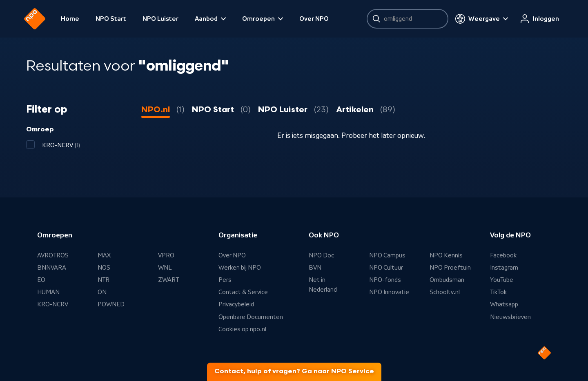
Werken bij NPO (240, 268)
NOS (104, 268)
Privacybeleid (236, 304)
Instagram (504, 268)
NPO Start (113, 19)
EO (41, 280)
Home (72, 19)
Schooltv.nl (445, 292)
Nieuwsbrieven (510, 317)
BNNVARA (52, 268)
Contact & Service (243, 292)
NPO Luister (163, 19)
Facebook (503, 255)
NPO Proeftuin (450, 268)
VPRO (166, 255)
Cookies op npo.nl (242, 329)
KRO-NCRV (53, 304)
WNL (165, 268)
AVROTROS (53, 255)
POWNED (111, 304)
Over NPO (316, 19)
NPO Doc (321, 255)
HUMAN (48, 292)
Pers (225, 280)
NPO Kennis (446, 255)
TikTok (498, 292)
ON (102, 292)
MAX (104, 255)
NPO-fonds (385, 280)
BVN (315, 268)
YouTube (502, 280)
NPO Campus (387, 255)
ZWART (168, 280)
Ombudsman (447, 280)
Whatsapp (504, 304)
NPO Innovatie (389, 292)
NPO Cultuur (386, 268)
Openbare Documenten (251, 317)
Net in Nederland (323, 285)
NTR (104, 280)
